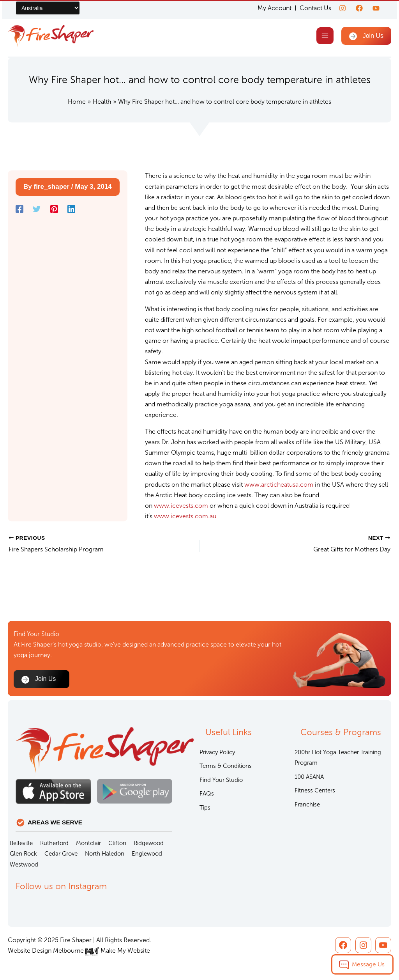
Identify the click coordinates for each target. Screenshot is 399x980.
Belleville (21, 843)
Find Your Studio (221, 780)
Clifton (117, 843)
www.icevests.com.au (185, 516)
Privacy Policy (217, 752)
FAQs (207, 794)
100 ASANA (309, 777)
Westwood (24, 865)
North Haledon (105, 854)
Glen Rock (23, 854)
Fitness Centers (315, 790)
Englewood (147, 854)
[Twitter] (37, 209)
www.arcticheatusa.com (279, 485)
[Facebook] (359, 8)
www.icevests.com (181, 506)
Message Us (368, 964)
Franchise (307, 805)
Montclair (88, 843)
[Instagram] (343, 8)
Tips (205, 808)
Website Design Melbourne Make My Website (79, 951)
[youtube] (376, 8)
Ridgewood (149, 843)
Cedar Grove (61, 854)
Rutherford (54, 843)
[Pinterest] (54, 209)
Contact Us (315, 8)
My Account (275, 8)
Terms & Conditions (226, 766)
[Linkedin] (71, 209)
